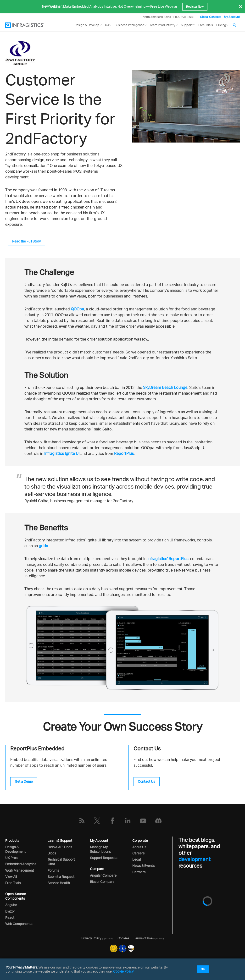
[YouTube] (143, 821)
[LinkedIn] (128, 821)
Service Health (59, 883)
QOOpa (77, 309)
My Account (232, 17)
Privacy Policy (91, 938)
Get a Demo (24, 781)
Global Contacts (211, 17)
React (10, 917)
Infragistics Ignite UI (62, 453)
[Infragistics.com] (29, 25)
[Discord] (158, 821)
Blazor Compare (102, 882)
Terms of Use (143, 938)
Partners (139, 872)
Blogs (52, 853)
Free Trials (206, 25)
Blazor (10, 911)
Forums (53, 870)
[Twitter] (97, 821)
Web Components (19, 924)
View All (11, 877)
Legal (136, 859)
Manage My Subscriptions (100, 849)
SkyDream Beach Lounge (165, 387)
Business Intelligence (129, 25)
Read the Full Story (26, 241)
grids (43, 546)
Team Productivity (163, 25)
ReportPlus (124, 453)
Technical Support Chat (61, 862)
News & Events (143, 866)
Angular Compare (103, 875)
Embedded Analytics (21, 864)
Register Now (195, 7)
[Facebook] (112, 821)
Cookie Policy (123, 971)
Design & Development (15, 849)
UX (107, 25)
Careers (138, 853)
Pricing (221, 25)
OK (203, 969)
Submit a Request (61, 877)
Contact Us (146, 781)
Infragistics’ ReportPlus (168, 559)
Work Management (20, 870)
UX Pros (11, 858)
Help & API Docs (60, 847)
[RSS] (82, 821)
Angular (11, 905)
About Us (139, 847)
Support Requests (104, 858)
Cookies (123, 938)
